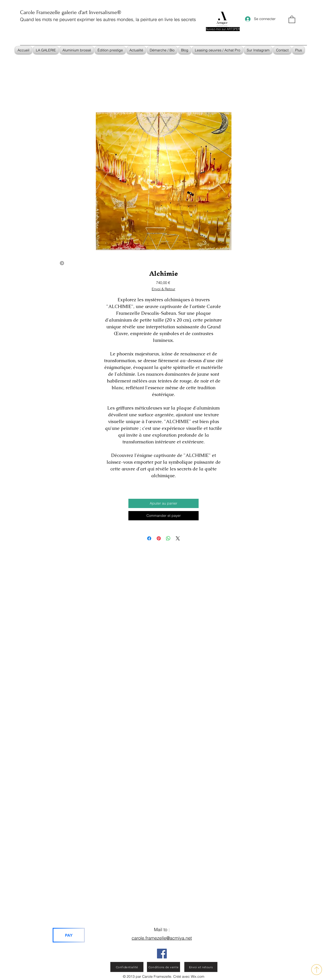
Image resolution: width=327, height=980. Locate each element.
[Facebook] (162, 954)
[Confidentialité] (127, 967)
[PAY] (69, 935)
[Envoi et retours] (201, 967)
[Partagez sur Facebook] (149, 538)
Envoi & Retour (163, 289)
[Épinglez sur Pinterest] (159, 538)
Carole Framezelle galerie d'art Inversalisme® (71, 12)
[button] (292, 19)
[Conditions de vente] (163, 967)
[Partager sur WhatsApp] (168, 538)
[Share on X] (178, 538)
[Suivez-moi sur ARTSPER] (223, 29)
